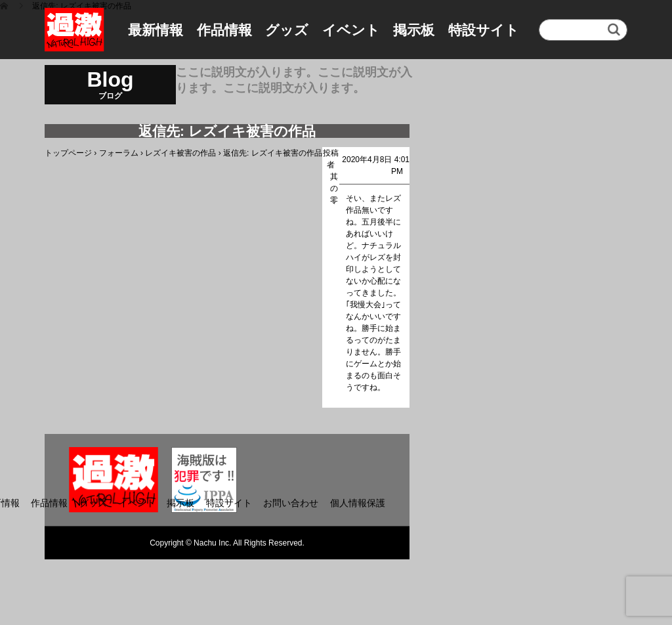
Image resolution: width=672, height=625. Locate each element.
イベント (351, 30)
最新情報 (156, 30)
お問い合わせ (291, 503)
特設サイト (484, 30)
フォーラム (119, 153)
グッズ (287, 30)
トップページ (68, 153)
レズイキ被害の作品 (180, 153)
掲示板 (414, 30)
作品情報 (224, 30)
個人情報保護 (358, 503)
